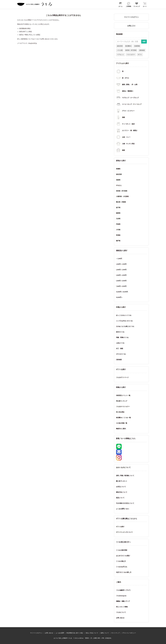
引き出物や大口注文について (125, 503)
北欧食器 (142, 50)
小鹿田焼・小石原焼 (122, 196)
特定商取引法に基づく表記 (75, 633)
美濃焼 (118, 169)
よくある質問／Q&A (123, 509)
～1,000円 (119, 259)
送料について (105, 633)
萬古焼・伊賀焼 (121, 202)
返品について (120, 498)
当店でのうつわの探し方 (124, 572)
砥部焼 (118, 213)
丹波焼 (118, 224)
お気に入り (131, 26)
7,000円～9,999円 (121, 286)
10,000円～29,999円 (122, 292)
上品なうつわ (120, 343)
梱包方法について (122, 492)
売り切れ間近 (120, 412)
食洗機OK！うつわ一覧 (123, 418)
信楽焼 (118, 180)
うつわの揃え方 (121, 561)
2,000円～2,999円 (121, 270)
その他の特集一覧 (122, 423)
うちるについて (121, 612)
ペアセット (120, 55)
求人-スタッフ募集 (122, 607)
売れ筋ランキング (122, 401)
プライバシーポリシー (129, 633)
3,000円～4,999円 (121, 275)
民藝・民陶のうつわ (122, 337)
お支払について (121, 487)
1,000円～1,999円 (121, 264)
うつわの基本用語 (122, 550)
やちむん (119, 185)
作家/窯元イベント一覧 (123, 395)
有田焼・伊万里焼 (131, 50)
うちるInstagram (121, 596)
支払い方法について (92, 633)
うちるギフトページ (122, 377)
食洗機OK (128, 46)
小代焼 (118, 230)
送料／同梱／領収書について (125, 476)
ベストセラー (131, 55)
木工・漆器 (120, 349)
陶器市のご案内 (121, 429)
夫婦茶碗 (137, 46)
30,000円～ (119, 297)
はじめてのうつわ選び (123, 556)
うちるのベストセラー (123, 407)
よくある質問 (60, 633)
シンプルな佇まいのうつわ (124, 321)
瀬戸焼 (118, 241)
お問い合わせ (120, 618)
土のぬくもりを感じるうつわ (125, 326)
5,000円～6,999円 (121, 281)
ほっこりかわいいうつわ (124, 315)
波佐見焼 (120, 46)
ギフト (140, 55)
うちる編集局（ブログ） (124, 590)
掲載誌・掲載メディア (123, 601)
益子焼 (118, 208)
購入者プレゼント (122, 481)
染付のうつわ (120, 332)
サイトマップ (116, 633)
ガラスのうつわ (121, 354)
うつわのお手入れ (122, 567)
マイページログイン (131, 17)
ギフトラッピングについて (124, 532)
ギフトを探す (120, 527)
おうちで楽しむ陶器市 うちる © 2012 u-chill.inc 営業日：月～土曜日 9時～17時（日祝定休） (83, 638)
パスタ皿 (120, 50)
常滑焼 (118, 235)
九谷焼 (118, 219)
